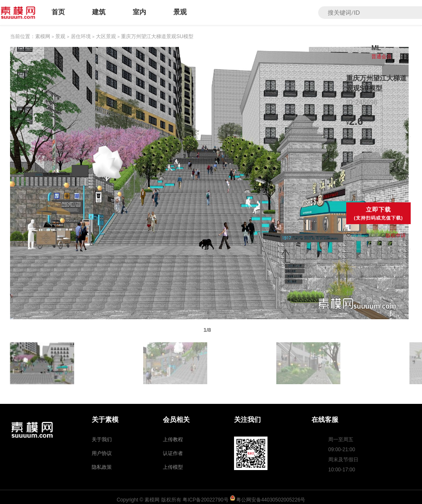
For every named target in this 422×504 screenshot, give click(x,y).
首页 (58, 12)
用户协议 (102, 453)
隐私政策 (102, 467)
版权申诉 (393, 235)
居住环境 (81, 36)
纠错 (372, 235)
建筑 (99, 12)
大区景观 (106, 36)
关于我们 (102, 439)
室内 (139, 12)
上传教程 (173, 439)
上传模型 (173, 467)
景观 (180, 12)
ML (376, 48)
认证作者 (173, 453)
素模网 (43, 36)
